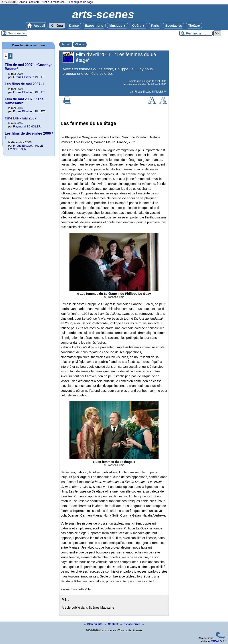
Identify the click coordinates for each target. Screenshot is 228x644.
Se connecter (17, 33)
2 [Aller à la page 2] (10, 56)
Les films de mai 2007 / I (24, 84)
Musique (118, 26)
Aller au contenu (29, 2)
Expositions (94, 26)
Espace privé (131, 624)
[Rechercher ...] (196, 33)
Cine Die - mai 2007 (20, 118)
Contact (112, 624)
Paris (155, 26)
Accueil (36, 26)
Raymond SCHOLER (27, 126)
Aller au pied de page (80, 2)
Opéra (138, 26)
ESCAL (215, 641)
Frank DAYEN (17, 149)
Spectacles (174, 26)
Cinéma (57, 26)
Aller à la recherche (53, 2)
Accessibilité (9, 2)
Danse (74, 26)
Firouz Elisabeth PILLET (149, 92)
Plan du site (94, 624)
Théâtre (194, 26)
